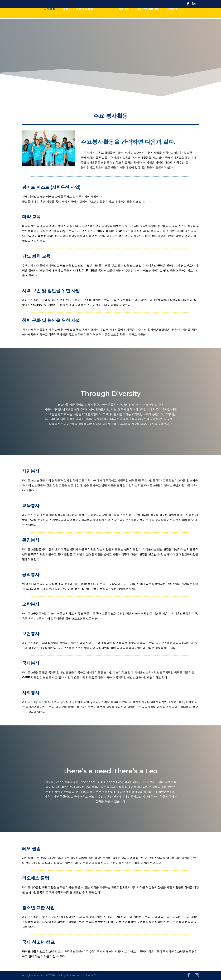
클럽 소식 (124, 14)
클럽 (66, 14)
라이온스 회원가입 (148, 14)
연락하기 (172, 14)
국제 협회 (50, 14)
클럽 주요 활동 (85, 14)
